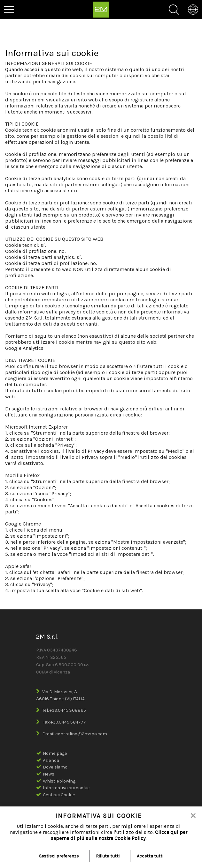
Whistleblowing (59, 781)
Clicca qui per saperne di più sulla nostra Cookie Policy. (119, 835)
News (49, 774)
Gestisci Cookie (59, 795)
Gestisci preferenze (59, 856)
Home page (55, 753)
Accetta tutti (150, 856)
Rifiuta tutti (108, 856)
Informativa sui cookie (66, 788)
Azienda (51, 760)
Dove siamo (55, 767)
